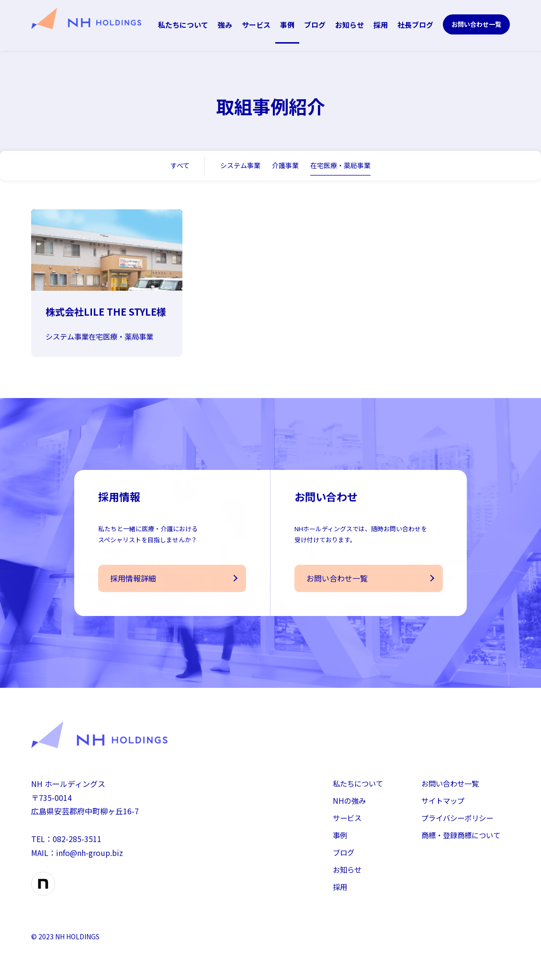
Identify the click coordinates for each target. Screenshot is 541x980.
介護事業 (285, 165)
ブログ (315, 25)
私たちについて (183, 25)
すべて (180, 165)
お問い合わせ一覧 (476, 24)
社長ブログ (415, 25)
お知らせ (349, 25)
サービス (256, 25)
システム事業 (240, 165)
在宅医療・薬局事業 (340, 165)
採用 (381, 25)
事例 (287, 25)
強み (225, 25)
